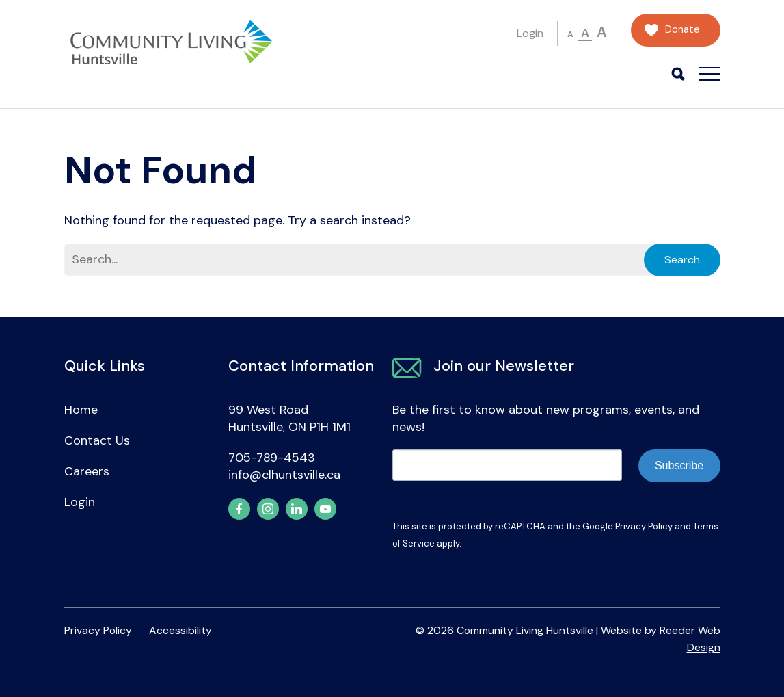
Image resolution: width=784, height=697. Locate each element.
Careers (87, 471)
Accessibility (180, 630)
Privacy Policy (644, 526)
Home (81, 410)
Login (530, 33)
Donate (682, 30)
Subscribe (679, 465)
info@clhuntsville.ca (284, 475)
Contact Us (97, 440)
